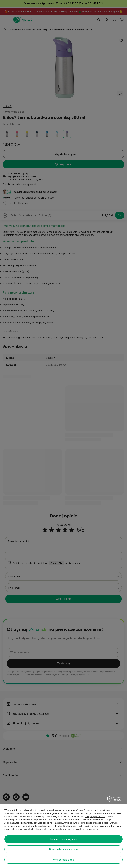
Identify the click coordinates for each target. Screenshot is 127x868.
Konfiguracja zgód (63, 860)
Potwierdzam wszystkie (63, 839)
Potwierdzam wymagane (64, 849)
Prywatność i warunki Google (97, 820)
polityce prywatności (95, 816)
